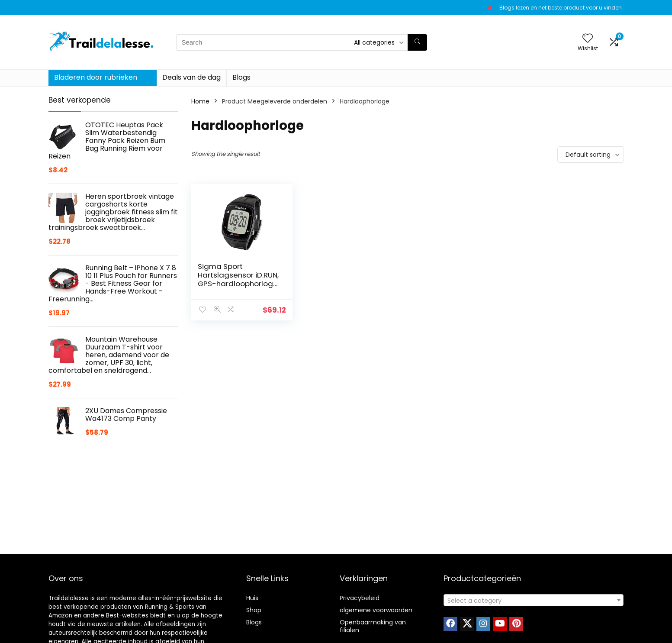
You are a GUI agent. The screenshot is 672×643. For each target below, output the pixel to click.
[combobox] (533, 600)
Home (200, 101)
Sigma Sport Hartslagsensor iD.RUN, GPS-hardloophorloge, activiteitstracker (238, 279)
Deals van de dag (191, 77)
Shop (254, 610)
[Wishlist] (588, 39)
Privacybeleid (360, 598)
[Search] (417, 42)
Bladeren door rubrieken (96, 77)
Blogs (241, 77)
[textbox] (533, 601)
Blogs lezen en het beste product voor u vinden (561, 8)
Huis (252, 598)
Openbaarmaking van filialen (373, 626)
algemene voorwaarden (376, 610)
